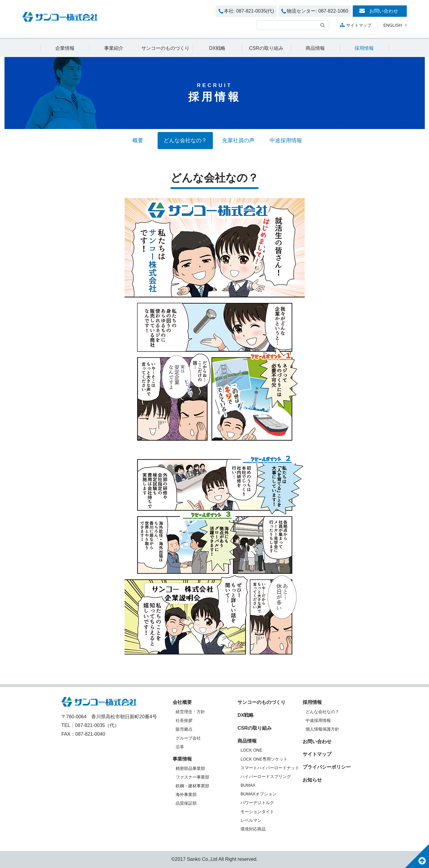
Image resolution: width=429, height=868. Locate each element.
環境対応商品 (253, 829)
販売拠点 (184, 729)
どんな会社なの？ (185, 140)
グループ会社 (188, 738)
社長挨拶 (184, 720)
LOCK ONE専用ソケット (264, 759)
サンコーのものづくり (165, 48)
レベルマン (251, 820)
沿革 (180, 747)
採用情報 (364, 48)
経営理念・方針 (190, 712)
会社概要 (182, 702)
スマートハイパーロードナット (270, 768)
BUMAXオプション (258, 794)
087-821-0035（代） (97, 725)
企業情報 (65, 48)
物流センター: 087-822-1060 (315, 11)
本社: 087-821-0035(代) (246, 11)
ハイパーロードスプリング (266, 776)
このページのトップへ (417, 856)
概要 (138, 140)
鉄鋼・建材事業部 (192, 786)
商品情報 (315, 48)
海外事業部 (186, 794)
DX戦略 (217, 48)
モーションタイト (257, 812)
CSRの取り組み (266, 48)
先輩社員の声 (238, 140)
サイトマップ (356, 25)
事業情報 (182, 759)
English (395, 25)
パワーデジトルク (257, 803)
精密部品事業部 (190, 768)
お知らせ (312, 780)
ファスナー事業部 (192, 777)
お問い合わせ (379, 11)
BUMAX (248, 785)
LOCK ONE (251, 750)
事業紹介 (114, 48)
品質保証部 (186, 803)
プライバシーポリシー (327, 767)
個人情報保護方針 (322, 729)
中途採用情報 (286, 140)
